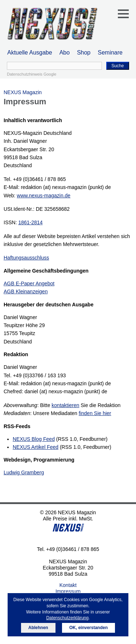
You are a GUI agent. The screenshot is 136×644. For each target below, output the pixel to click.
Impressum (68, 591)
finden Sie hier (95, 413)
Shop (84, 53)
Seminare (110, 53)
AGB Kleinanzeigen (26, 291)
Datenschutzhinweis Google (32, 74)
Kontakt (68, 585)
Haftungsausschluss (26, 258)
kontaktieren (65, 405)
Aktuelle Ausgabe (30, 53)
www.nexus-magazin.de (44, 196)
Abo (65, 53)
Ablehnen (38, 628)
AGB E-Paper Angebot (29, 283)
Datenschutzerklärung (67, 618)
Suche (118, 66)
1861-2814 (30, 222)
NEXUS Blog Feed (34, 439)
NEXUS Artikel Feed (36, 447)
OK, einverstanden (88, 628)
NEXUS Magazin (23, 92)
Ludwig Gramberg (24, 472)
